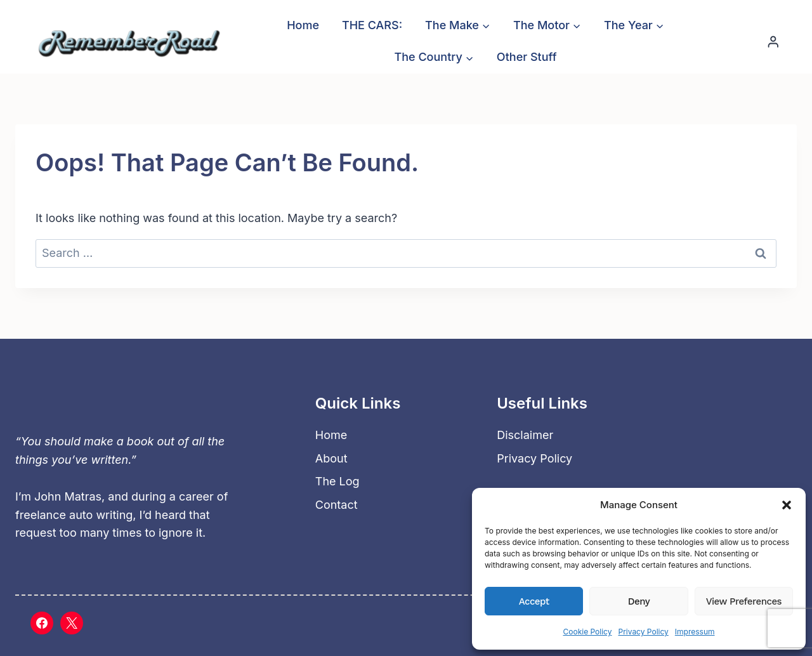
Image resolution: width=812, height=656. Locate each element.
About (331, 458)
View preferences (744, 601)
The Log (337, 481)
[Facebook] (42, 623)
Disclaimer (525, 435)
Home (303, 25)
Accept (534, 601)
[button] (787, 505)
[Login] (773, 42)
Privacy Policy (643, 632)
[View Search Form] (725, 41)
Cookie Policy (587, 632)
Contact (337, 505)
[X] (72, 623)
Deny (639, 601)
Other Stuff (527, 57)
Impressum (695, 632)
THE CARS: (372, 25)
